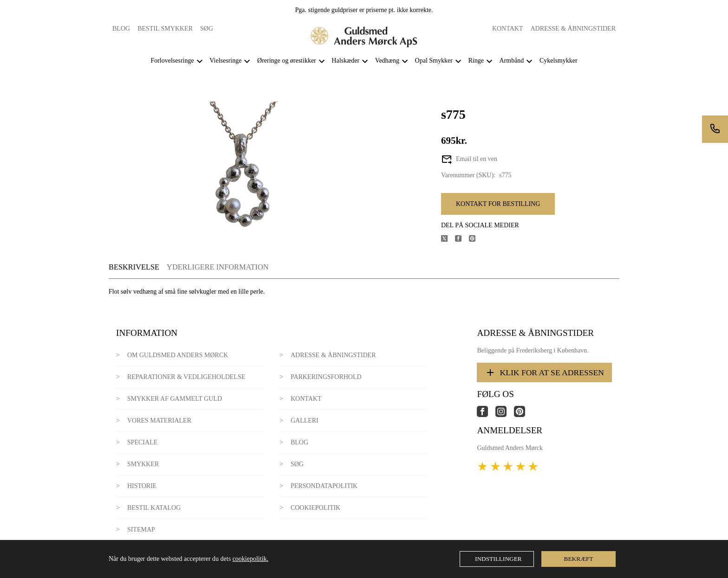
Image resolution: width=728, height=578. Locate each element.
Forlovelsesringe (172, 61)
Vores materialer (159, 421)
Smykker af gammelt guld (175, 399)
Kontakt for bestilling (498, 204)
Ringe (476, 61)
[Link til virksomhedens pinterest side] (523, 415)
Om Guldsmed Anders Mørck (178, 355)
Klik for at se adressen (544, 372)
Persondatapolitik (324, 486)
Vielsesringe (225, 61)
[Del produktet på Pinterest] (476, 240)
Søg (207, 29)
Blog (121, 29)
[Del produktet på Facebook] (462, 240)
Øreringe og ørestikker (287, 61)
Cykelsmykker (559, 61)
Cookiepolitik (315, 508)
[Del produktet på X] (448, 240)
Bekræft (579, 559)
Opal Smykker (434, 61)
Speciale (142, 442)
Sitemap (141, 530)
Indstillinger (498, 559)
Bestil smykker (165, 29)
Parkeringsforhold (326, 377)
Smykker (143, 464)
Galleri (305, 421)
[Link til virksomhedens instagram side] (505, 415)
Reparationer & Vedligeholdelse (186, 377)
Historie (142, 486)
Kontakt (508, 29)
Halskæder (345, 61)
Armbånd (511, 61)
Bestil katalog (154, 508)
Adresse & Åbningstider (573, 29)
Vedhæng (387, 61)
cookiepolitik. (250, 559)
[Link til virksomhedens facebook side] (486, 415)
